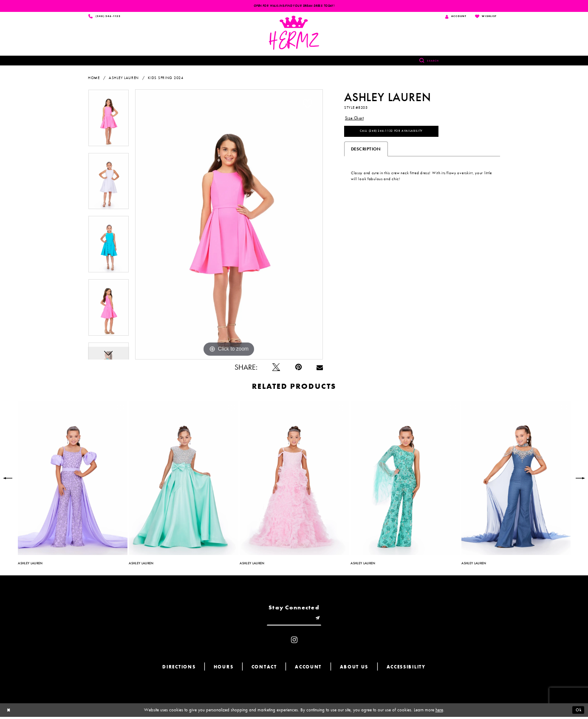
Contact (264, 669)
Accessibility (406, 669)
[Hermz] (294, 34)
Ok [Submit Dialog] (578, 712)
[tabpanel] (109, 122)
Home (94, 79)
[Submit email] (321, 620)
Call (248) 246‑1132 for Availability (397, 133)
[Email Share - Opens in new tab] (320, 368)
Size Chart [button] (355, 119)
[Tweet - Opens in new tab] (276, 368)
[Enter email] (294, 620)
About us (354, 669)
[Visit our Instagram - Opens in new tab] (294, 643)
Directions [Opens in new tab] (179, 669)
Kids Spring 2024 (165, 79)
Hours (224, 669)
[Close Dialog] (9, 712)
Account (308, 669)
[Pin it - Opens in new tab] (298, 368)
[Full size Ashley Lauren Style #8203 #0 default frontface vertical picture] (229, 225)
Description (366, 152)
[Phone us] (106, 17)
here (439, 712)
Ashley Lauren (124, 79)
